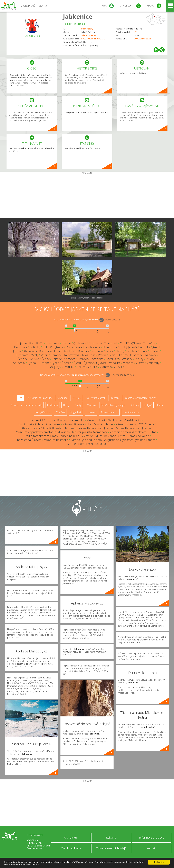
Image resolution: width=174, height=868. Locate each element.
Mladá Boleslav (89, 35)
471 (136, 32)
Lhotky (120, 351)
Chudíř (124, 343)
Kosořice (84, 351)
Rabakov (151, 355)
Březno (66, 343)
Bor (32, 343)
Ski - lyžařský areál (96, 398)
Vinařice (128, 363)
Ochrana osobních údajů (111, 848)
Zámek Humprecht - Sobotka (87, 444)
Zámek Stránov (126, 424)
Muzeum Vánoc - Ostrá (110, 436)
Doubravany (93, 347)
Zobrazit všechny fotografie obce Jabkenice (87, 298)
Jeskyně (148, 405)
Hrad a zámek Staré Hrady (41, 436)
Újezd (77, 363)
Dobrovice (21, 347)
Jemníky (145, 347)
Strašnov (127, 359)
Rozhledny (52, 405)
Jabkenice (78, 16)
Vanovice (115, 363)
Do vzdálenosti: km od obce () (72, 375)
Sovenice (98, 359)
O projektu (71, 838)
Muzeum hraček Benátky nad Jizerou (89, 428)
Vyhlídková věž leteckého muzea (40, 424)
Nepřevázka (72, 355)
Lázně (160, 405)
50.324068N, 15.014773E (93, 39)
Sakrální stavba (131, 412)
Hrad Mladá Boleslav (100, 424)
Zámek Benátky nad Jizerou (133, 428)
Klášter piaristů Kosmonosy (90, 432)
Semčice (70, 359)
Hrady (66, 405)
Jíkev (155, 347)
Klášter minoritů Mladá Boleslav (42, 428)
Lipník (143, 351)
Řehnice (23, 359)
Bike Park (60, 412)
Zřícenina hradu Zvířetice (77, 436)
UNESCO (77, 398)
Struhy (139, 359)
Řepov (45, 359)
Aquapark (62, 398)
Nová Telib (89, 355)
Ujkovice (101, 363)
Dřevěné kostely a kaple (113, 405)
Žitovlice (119, 367)
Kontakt (152, 848)
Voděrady (153, 363)
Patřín (102, 355)
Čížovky (136, 343)
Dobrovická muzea (43, 420)
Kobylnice (45, 351)
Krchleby (97, 351)
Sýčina (32, 363)
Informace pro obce (152, 838)
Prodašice (137, 355)
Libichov (132, 351)
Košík (72, 351)
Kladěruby (30, 351)
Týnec (55, 363)
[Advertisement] (87, 196)
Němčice (56, 355)
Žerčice (93, 367)
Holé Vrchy (110, 347)
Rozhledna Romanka (71, 420)
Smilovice (84, 359)
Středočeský (87, 29)
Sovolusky (112, 359)
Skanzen (114, 398)
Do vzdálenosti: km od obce (76, 320)
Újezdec (89, 363)
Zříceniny (91, 405)
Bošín (40, 343)
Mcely (34, 355)
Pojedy (123, 355)
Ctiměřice (149, 343)
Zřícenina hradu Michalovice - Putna (133, 432)
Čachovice (80, 343)
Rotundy (135, 405)
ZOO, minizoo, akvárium (40, 398)
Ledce (109, 351)
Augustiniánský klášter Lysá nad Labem (130, 440)
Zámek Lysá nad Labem (86, 440)
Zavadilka (68, 367)
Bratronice (53, 343)
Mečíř (44, 355)
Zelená (81, 367)
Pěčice (113, 355)
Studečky (19, 363)
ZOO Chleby (146, 424)
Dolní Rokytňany (53, 347)
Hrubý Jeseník (128, 347)
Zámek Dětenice (74, 424)
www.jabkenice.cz (142, 39)
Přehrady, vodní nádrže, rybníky (140, 398)
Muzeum (91, 412)
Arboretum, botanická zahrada (26, 405)
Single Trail (76, 412)
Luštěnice (22, 355)
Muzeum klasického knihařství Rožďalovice (114, 420)
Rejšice (35, 359)
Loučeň (154, 351)
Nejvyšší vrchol (43, 412)
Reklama (111, 838)
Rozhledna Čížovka (29, 440)
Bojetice (22, 343)
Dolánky (35, 347)
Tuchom (44, 363)
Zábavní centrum (109, 412)
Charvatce (95, 343)
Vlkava (140, 363)
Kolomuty (60, 351)
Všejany (55, 367)
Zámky (78, 405)
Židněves (106, 367)
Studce (150, 359)
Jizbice (17, 351)
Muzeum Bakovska (56, 440)
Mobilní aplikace (71, 848)
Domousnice (74, 347)
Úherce (66, 363)
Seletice (57, 359)
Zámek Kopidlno (138, 436)
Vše (20, 398)
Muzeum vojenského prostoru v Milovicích (43, 432)
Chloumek (111, 343)
